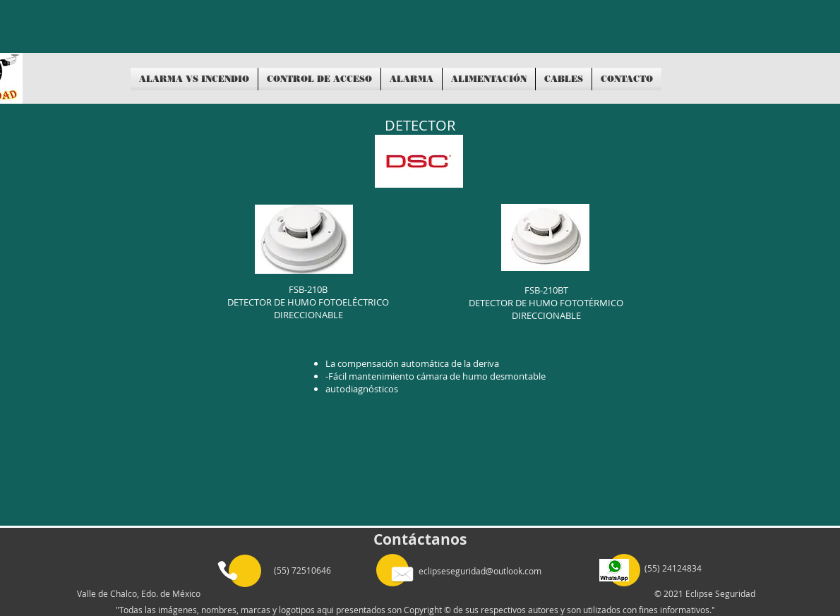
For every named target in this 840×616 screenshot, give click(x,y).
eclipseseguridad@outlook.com (480, 571)
